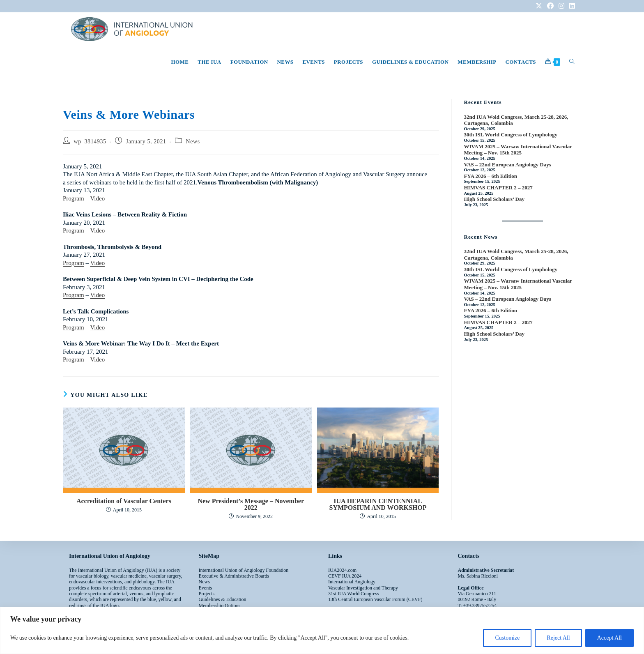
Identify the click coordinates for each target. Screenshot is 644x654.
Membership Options (220, 606)
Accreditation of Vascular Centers (124, 501)
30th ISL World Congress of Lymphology (511, 135)
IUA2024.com (342, 570)
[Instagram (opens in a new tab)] (561, 6)
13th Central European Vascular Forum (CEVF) (375, 599)
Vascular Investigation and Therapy (363, 588)
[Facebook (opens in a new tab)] (550, 6)
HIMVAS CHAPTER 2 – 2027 (498, 188)
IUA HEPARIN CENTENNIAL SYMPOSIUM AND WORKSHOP (378, 504)
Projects (207, 594)
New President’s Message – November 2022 (251, 504)
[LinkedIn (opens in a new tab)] (571, 6)
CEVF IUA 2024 (345, 576)
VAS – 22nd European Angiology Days (508, 165)
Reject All (558, 638)
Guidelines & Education (223, 599)
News (193, 142)
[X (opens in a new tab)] (539, 6)
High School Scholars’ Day (494, 199)
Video (97, 198)
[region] (322, 630)
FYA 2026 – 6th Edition (491, 176)
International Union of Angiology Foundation (244, 570)
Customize (507, 638)
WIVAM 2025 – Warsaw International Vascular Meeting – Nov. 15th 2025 (518, 150)
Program (74, 198)
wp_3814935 (90, 142)
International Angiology (352, 582)
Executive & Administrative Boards (234, 576)
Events (206, 588)
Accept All (609, 638)
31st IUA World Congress (354, 594)
